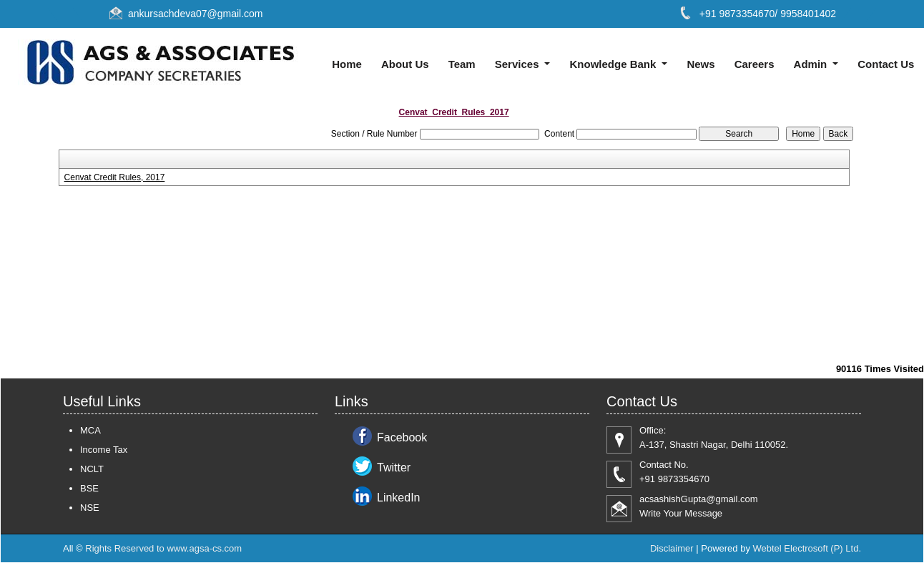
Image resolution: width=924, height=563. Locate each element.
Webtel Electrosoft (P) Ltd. (807, 548)
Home (347, 64)
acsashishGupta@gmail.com (699, 499)
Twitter (394, 467)
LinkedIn (399, 498)
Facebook (402, 437)
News (701, 64)
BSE (89, 488)
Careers (755, 64)
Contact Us (886, 64)
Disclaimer (672, 548)
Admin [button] (812, 64)
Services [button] (518, 64)
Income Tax (104, 450)
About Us (405, 64)
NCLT (92, 469)
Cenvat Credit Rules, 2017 (115, 177)
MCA (90, 430)
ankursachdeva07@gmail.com (196, 14)
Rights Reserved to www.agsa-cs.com (163, 548)
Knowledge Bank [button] (615, 64)
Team (462, 64)
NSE (90, 508)
